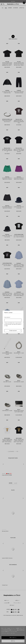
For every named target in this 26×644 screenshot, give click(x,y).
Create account (13, 331)
